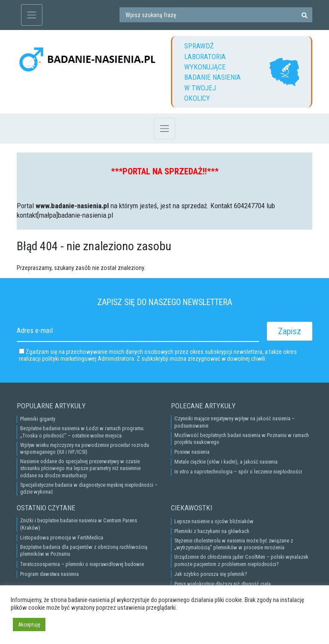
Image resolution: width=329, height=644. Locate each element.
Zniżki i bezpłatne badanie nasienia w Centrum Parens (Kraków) (79, 524)
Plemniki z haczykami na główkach (212, 531)
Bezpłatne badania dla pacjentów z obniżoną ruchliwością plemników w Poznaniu (84, 550)
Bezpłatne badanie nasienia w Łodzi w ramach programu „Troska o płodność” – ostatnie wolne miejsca (82, 432)
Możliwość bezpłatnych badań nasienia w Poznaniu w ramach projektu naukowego (242, 439)
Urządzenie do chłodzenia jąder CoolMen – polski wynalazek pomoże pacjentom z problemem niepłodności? (241, 560)
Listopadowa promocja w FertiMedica (62, 538)
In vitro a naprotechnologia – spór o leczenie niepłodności (238, 472)
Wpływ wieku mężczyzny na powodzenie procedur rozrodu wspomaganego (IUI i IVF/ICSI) (85, 448)
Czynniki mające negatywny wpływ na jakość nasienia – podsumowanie (235, 422)
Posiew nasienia (192, 452)
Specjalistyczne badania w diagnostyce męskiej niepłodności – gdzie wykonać (89, 488)
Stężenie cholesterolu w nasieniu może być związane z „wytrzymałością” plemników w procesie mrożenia (234, 544)
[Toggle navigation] (32, 15)
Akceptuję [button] (29, 625)
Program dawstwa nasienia (49, 574)
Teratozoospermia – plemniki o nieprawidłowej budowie (82, 564)
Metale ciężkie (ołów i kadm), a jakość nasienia (226, 462)
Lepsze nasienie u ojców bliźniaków (214, 521)
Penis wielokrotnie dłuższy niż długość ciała (223, 584)
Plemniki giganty (38, 419)
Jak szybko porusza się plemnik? (211, 574)
